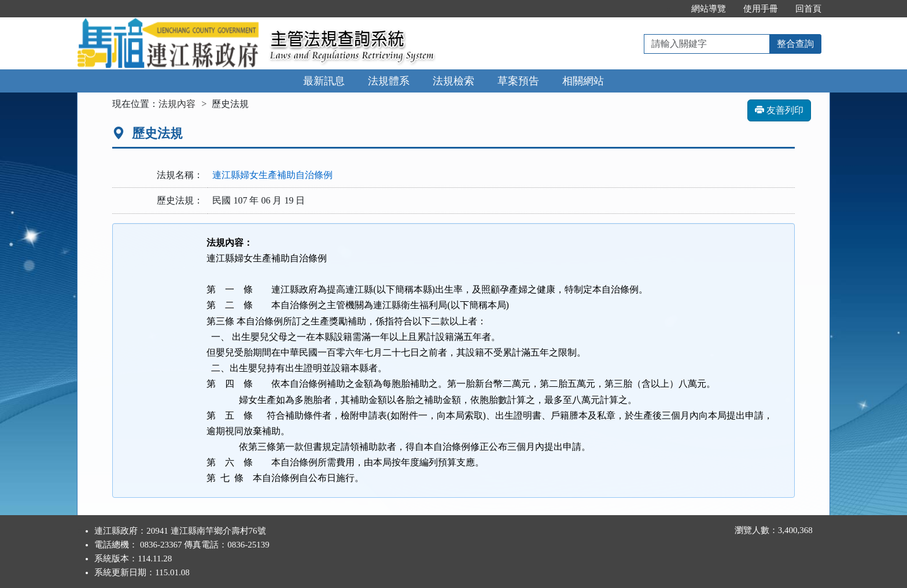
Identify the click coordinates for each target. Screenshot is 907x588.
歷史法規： (180, 200)
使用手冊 (761, 9)
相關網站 (583, 81)
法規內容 (177, 104)
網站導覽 (709, 9)
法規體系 (389, 81)
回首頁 (808, 9)
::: (670, 9)
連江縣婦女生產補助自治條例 (272, 175)
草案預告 (518, 81)
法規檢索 (454, 81)
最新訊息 (324, 81)
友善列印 (779, 110)
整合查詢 (795, 44)
